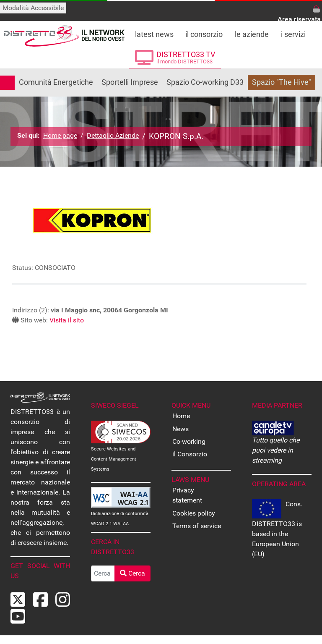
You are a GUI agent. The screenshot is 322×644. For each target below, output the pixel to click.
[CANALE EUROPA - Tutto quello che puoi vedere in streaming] (273, 428)
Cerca (132, 573)
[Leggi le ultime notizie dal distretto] (154, 32)
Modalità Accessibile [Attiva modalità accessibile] (33, 8)
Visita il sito (67, 320)
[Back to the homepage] (64, 36)
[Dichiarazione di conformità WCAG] (121, 497)
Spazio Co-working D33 (205, 82)
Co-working (189, 441)
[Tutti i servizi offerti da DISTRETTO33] (293, 32)
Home (181, 416)
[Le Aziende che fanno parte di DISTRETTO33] (252, 32)
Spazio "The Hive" (282, 82)
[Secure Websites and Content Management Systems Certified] (121, 431)
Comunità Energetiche (56, 82)
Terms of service (197, 526)
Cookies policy (194, 513)
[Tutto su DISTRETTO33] (204, 32)
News (180, 429)
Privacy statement (187, 495)
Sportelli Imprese (130, 82)
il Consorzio (190, 454)
